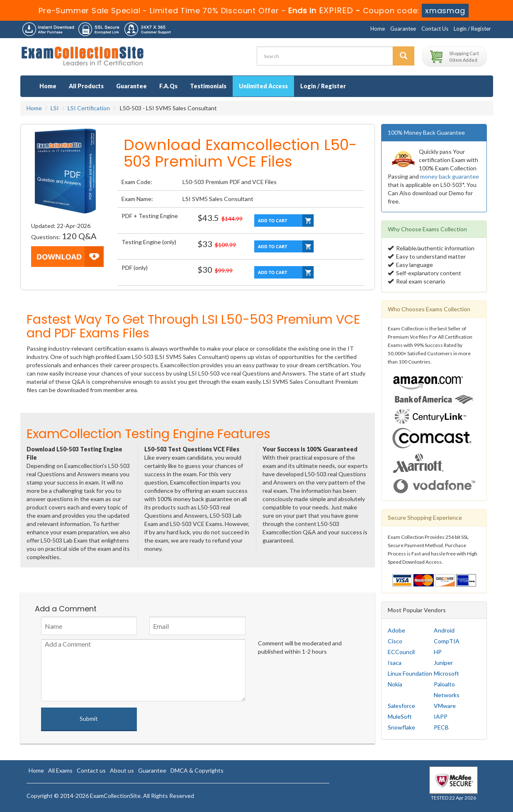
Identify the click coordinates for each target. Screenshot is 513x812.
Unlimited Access (263, 86)
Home (378, 29)
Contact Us (435, 29)
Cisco (395, 641)
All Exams (60, 770)
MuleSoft (400, 716)
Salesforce (401, 706)
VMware (445, 706)
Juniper (443, 663)
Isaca (395, 663)
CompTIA (447, 641)
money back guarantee (450, 176)
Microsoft (446, 673)
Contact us (91, 770)
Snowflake (401, 727)
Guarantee (403, 29)
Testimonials (208, 86)
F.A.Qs (168, 86)
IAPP (441, 716)
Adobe (396, 630)
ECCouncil (401, 652)
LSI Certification (89, 108)
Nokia (395, 684)
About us (122, 770)
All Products (86, 86)
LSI (55, 108)
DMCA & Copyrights (197, 770)
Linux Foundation (410, 673)
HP (438, 652)
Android (444, 630)
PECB (441, 727)
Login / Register (472, 29)
